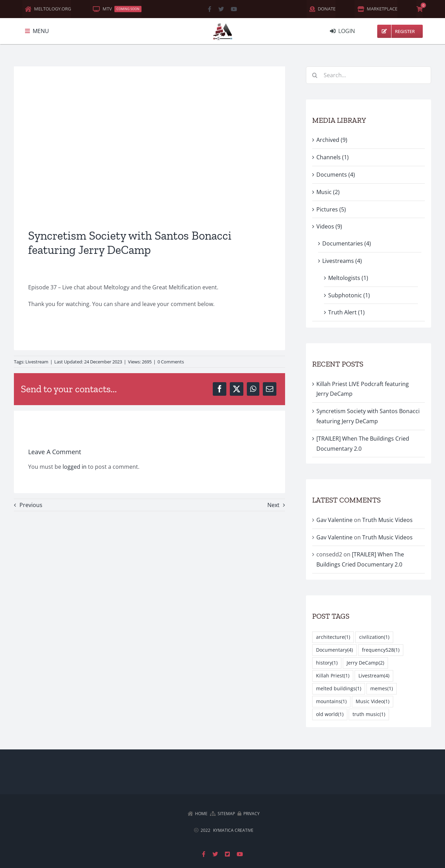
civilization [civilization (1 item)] (374, 637)
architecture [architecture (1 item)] (333, 637)
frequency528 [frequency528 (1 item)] (381, 650)
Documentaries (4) (347, 243)
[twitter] (221, 9)
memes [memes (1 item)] (382, 689)
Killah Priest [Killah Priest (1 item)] (333, 676)
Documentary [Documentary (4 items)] (334, 650)
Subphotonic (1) (349, 295)
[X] (237, 389)
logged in (75, 467)
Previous (31, 505)
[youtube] (234, 9)
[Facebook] (220, 389)
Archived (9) (332, 140)
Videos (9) (329, 226)
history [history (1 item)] (327, 663)
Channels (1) (333, 157)
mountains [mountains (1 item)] (331, 702)
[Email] (270, 389)
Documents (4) (336, 175)
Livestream (37, 362)
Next (273, 505)
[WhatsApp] (253, 389)
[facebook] (210, 9)
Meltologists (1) (348, 278)
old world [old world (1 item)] (330, 714)
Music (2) (328, 192)
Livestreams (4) (342, 261)
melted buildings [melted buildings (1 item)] (339, 689)
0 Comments (171, 362)
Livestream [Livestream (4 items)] (374, 676)
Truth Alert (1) (346, 312)
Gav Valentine (334, 520)
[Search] (315, 75)
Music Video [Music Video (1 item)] (373, 702)
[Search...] (369, 75)
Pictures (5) (331, 209)
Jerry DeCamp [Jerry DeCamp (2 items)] (365, 663)
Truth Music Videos (387, 520)
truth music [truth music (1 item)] (369, 714)
